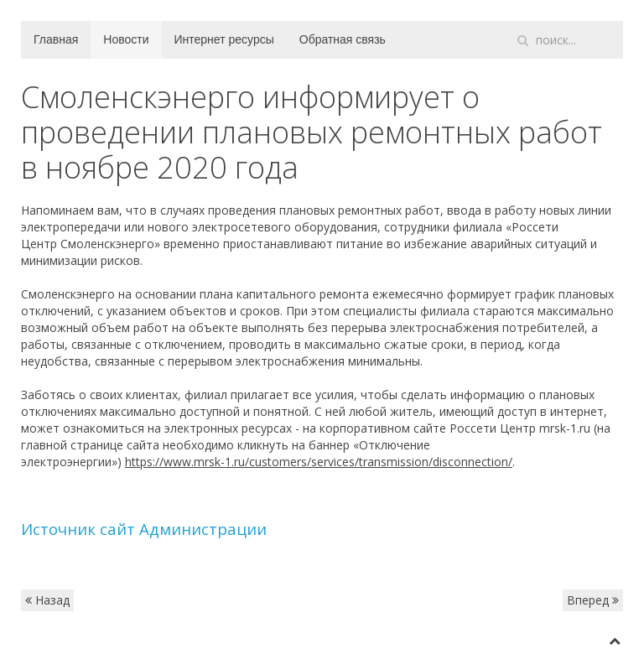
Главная (56, 39)
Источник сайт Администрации (144, 529)
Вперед (593, 600)
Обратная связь (343, 39)
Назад (47, 600)
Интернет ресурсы (224, 39)
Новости (126, 39)
